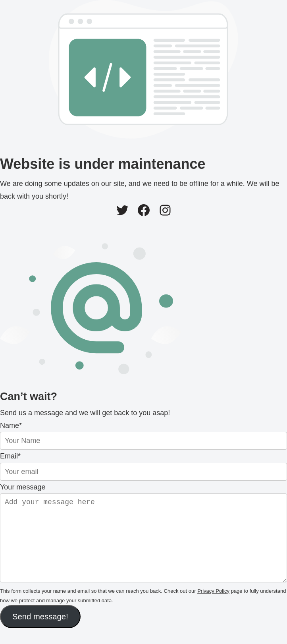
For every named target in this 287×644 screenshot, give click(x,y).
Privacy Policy (213, 607)
